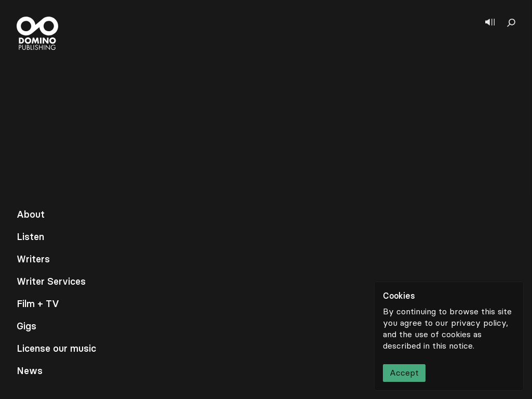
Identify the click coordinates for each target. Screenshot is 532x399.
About (31, 215)
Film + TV (38, 304)
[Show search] (511, 23)
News (30, 371)
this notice (453, 346)
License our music (56, 349)
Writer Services (51, 282)
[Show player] (490, 23)
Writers (33, 259)
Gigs (26, 326)
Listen (30, 237)
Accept (404, 373)
